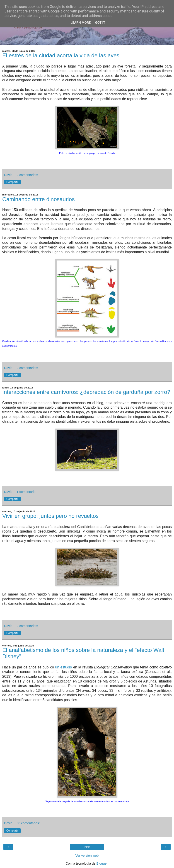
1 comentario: (26, 492)
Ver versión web (87, 856)
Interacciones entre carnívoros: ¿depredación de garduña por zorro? (86, 392)
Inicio (87, 847)
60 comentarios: (28, 823)
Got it (100, 23)
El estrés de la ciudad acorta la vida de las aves (61, 55)
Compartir (12, 182)
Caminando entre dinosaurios (39, 199)
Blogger (102, 863)
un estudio (64, 667)
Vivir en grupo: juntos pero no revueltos (50, 516)
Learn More (81, 23)
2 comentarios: (27, 175)
